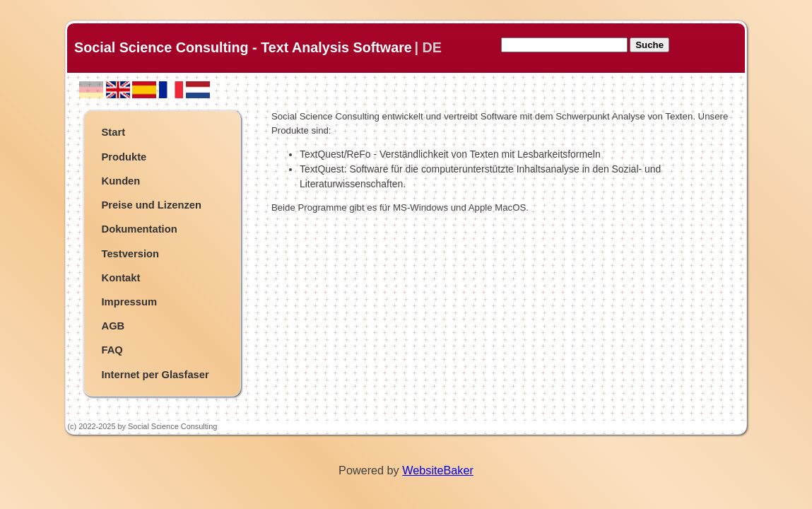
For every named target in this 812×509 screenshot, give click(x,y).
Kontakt (121, 278)
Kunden (121, 181)
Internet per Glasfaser (155, 375)
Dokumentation (140, 229)
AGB (113, 326)
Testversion (131, 254)
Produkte (124, 157)
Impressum (130, 302)
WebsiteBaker (438, 470)
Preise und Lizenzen (152, 205)
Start (114, 132)
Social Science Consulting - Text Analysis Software (243, 47)
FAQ (112, 350)
